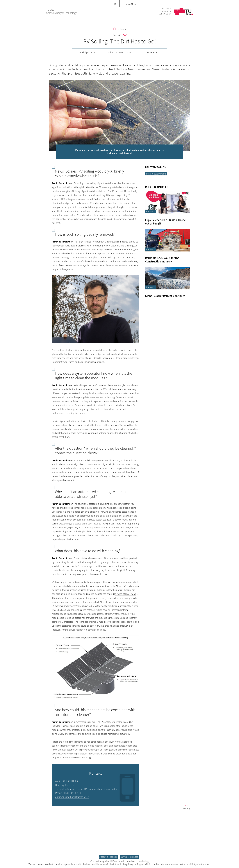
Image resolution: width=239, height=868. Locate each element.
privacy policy (133, 864)
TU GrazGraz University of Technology (61, 11)
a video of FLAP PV (124, 594)
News (120, 35)
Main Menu (129, 4)
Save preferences (129, 857)
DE (116, 4)
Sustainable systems (156, 174)
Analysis (130, 861)
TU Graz (119, 29)
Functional (117, 861)
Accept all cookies (108, 857)
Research (152, 52)
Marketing (142, 861)
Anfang (186, 806)
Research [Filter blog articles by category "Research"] (151, 211)
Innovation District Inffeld (75, 757)
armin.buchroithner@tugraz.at (70, 797)
